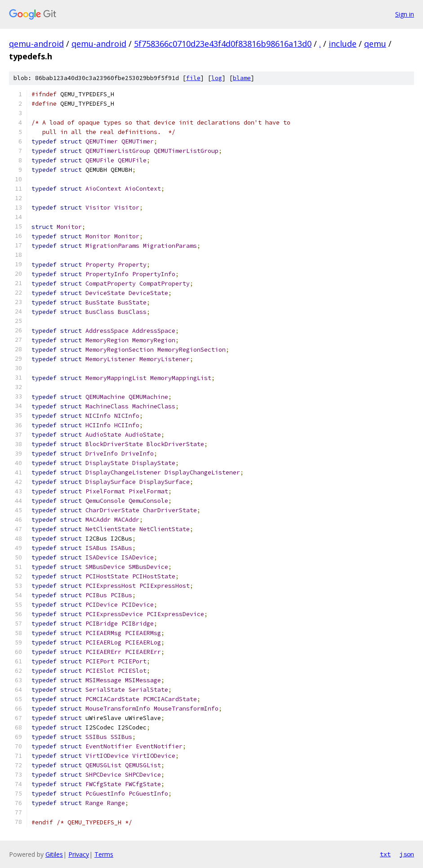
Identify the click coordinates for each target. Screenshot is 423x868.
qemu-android (36, 44)
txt (385, 854)
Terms (104, 854)
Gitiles (54, 854)
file (193, 78)
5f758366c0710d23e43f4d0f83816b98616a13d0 (223, 44)
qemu (375, 44)
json (407, 854)
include (343, 44)
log (217, 78)
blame (242, 78)
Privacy (79, 854)
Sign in (405, 14)
